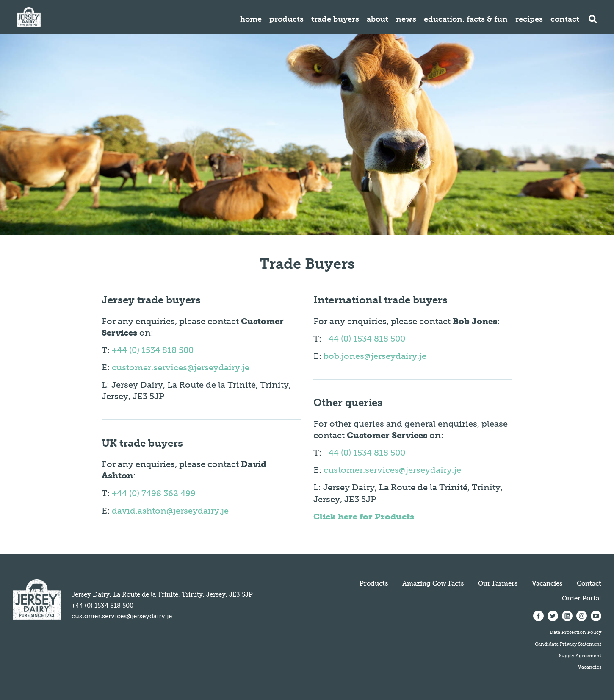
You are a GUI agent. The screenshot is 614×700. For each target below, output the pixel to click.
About (378, 19)
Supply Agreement (580, 656)
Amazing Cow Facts (433, 583)
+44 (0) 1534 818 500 (153, 350)
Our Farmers (498, 583)
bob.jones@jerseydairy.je (375, 356)
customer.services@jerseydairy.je (181, 367)
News (406, 19)
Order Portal (582, 598)
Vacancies (547, 583)
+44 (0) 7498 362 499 (154, 493)
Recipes (529, 19)
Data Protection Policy (575, 632)
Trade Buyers (335, 19)
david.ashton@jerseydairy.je (170, 511)
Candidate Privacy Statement (568, 644)
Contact (565, 19)
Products (286, 19)
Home (251, 19)
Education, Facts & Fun (466, 19)
